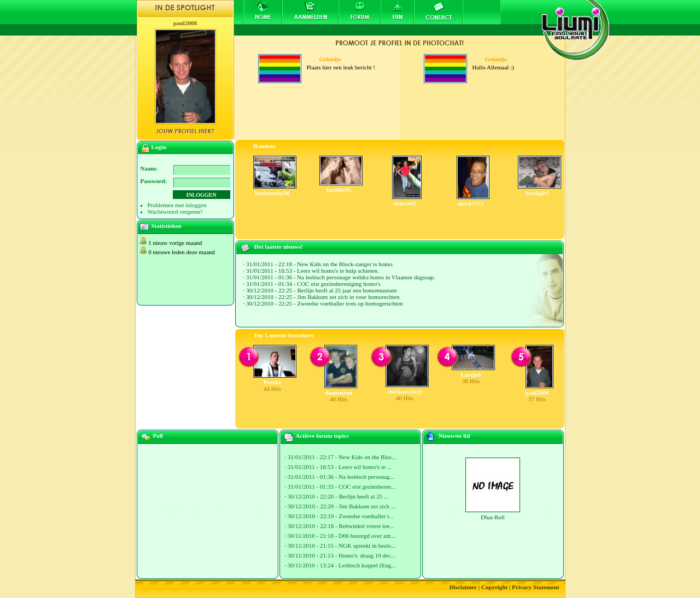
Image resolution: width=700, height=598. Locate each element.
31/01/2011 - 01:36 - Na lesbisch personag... (341, 477)
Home (262, 12)
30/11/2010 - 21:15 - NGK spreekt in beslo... (342, 546)
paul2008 (185, 23)
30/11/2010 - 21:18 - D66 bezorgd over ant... (342, 536)
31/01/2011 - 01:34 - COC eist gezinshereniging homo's (313, 284)
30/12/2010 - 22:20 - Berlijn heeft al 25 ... (338, 496)
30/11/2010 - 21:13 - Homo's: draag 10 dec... (342, 555)
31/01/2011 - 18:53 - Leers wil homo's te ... (340, 467)
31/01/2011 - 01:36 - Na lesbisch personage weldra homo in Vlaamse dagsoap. (341, 277)
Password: (154, 181)
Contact (439, 12)
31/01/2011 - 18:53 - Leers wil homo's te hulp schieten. (313, 271)
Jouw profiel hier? (185, 131)
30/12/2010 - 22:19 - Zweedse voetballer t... (340, 516)
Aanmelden (310, 12)
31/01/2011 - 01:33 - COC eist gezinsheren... (342, 486)
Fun (397, 12)
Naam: (149, 168)
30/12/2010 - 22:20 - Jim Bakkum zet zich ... (342, 506)
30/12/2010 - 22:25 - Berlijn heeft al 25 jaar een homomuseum (322, 290)
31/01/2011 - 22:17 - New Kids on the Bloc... (342, 457)
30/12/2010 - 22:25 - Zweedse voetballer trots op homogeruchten (325, 303)
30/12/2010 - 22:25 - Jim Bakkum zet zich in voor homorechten (323, 297)
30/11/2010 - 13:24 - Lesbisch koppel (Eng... (342, 565)
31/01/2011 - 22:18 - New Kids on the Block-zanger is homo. (320, 264)
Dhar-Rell (493, 517)
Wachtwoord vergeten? (175, 212)
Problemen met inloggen (177, 205)
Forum (360, 12)
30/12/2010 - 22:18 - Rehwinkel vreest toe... (341, 526)
